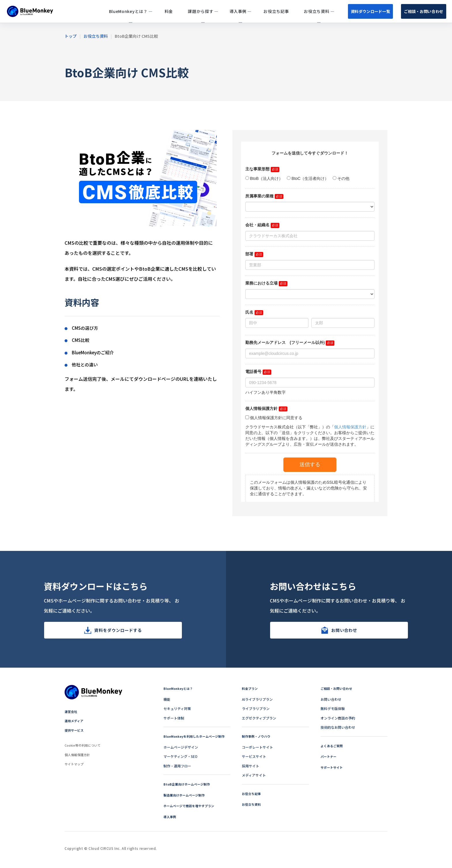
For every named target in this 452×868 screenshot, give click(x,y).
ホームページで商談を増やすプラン (191, 809)
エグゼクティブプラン (259, 721)
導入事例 (170, 820)
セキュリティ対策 (177, 712)
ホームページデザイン (181, 751)
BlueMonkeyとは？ (179, 692)
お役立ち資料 (252, 808)
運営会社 (71, 715)
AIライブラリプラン (257, 703)
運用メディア (75, 724)
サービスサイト (254, 760)
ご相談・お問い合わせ (416, 11)
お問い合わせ (344, 632)
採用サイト (251, 769)
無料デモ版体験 (333, 712)
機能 (167, 703)
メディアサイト (254, 778)
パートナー (329, 760)
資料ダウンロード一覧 (347, 11)
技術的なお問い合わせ (338, 731)
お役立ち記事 (252, 797)
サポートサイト (333, 771)
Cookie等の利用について (84, 749)
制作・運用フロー (177, 769)
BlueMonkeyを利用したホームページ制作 (197, 740)
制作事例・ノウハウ (257, 740)
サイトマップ (75, 767)
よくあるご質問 (333, 749)
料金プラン (251, 692)
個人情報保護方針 (78, 758)
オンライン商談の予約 (338, 721)
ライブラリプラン (256, 712)
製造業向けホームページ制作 (186, 798)
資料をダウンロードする (118, 632)
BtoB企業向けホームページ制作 (189, 787)
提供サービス (75, 734)
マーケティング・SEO (180, 760)
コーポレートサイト (257, 751)
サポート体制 (174, 721)
